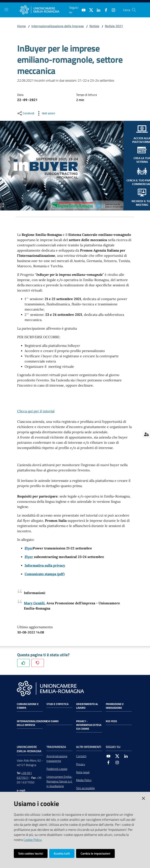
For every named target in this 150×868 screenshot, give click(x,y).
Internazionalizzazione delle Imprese (58, 26)
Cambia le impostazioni (95, 853)
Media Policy (84, 780)
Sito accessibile (85, 788)
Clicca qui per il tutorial (36, 411)
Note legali (83, 772)
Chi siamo (53, 721)
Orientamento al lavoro (87, 706)
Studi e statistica (57, 704)
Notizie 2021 (114, 26)
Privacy (81, 764)
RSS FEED (111, 721)
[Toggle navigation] (6, 10)
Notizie (94, 26)
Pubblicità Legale (57, 769)
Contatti (81, 756)
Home (21, 26)
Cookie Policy (33, 840)
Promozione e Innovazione (115, 706)
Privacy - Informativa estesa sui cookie (89, 725)
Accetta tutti (62, 853)
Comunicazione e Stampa (28, 706)
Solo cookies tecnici (31, 853)
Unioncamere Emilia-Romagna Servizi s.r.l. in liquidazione (59, 781)
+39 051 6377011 (24, 775)
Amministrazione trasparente (57, 758)
